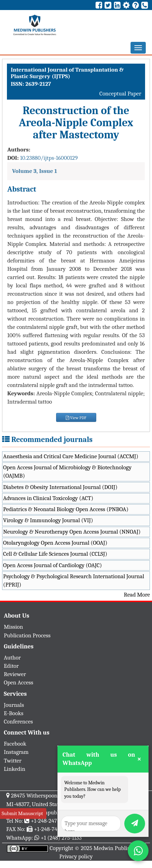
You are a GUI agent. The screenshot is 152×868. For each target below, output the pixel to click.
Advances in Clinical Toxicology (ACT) (48, 498)
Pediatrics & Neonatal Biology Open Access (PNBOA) (66, 509)
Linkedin (15, 769)
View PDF (76, 418)
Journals (14, 705)
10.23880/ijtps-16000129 (49, 158)
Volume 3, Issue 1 (35, 171)
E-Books (14, 713)
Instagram (16, 752)
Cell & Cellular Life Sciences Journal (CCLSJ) (55, 554)
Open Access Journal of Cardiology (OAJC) (52, 565)
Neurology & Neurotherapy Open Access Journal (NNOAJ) (72, 532)
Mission (14, 627)
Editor (11, 666)
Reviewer (15, 674)
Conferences (18, 722)
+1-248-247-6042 (51, 821)
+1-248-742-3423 (53, 829)
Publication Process (27, 635)
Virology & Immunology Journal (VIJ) (48, 520)
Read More (137, 595)
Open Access (19, 682)
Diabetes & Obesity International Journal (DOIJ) (60, 487)
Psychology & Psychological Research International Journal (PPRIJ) (74, 580)
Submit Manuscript (22, 813)
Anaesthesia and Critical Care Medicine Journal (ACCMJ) (71, 456)
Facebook (15, 744)
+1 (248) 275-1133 (61, 838)
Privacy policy (76, 856)
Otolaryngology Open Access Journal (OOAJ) (55, 543)
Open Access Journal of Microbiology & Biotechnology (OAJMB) (67, 472)
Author (12, 658)
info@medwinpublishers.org (48, 812)
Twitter (13, 761)
